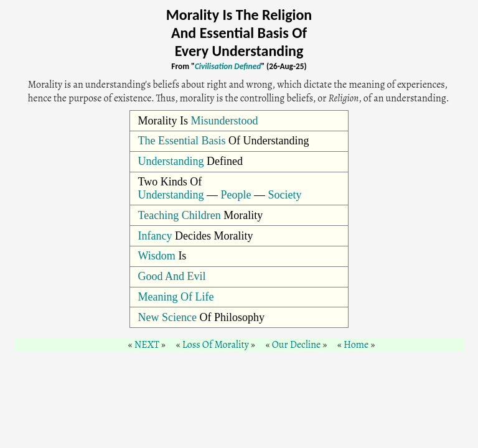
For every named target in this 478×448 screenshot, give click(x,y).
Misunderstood (225, 121)
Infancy (155, 236)
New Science (167, 317)
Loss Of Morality (216, 345)
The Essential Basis (182, 141)
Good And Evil (172, 276)
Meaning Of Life (176, 297)
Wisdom (157, 256)
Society (285, 195)
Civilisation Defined (228, 66)
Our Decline (297, 345)
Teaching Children (180, 215)
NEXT (147, 345)
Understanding (171, 161)
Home (356, 345)
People (236, 195)
